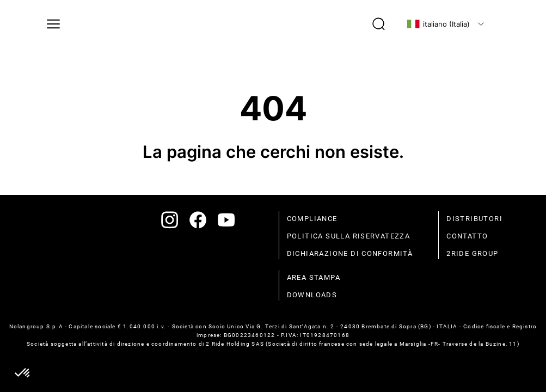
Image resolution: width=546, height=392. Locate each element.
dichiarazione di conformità (350, 253)
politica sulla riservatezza (349, 236)
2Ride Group (472, 253)
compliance (312, 219)
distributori (474, 219)
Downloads (312, 295)
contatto (467, 236)
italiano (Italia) (438, 24)
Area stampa (314, 277)
